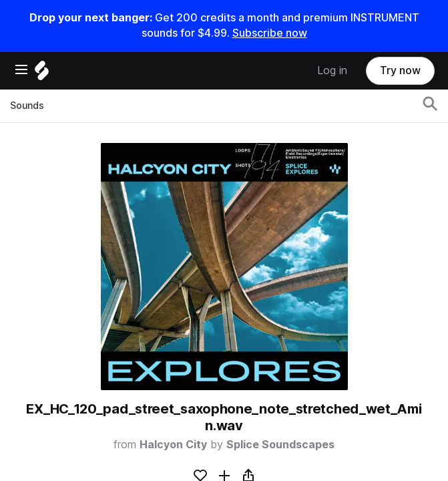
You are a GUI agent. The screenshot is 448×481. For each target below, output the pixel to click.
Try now (400, 70)
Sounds (27, 106)
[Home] (42, 74)
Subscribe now (270, 33)
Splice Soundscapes (280, 445)
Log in (332, 70)
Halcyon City (173, 445)
